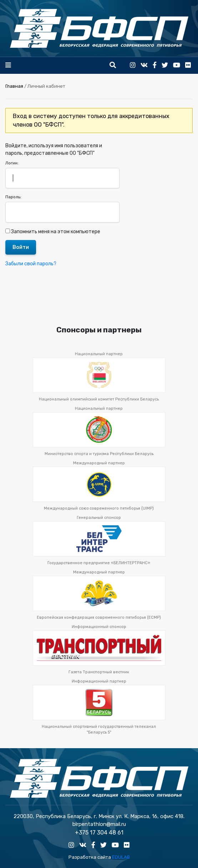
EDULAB (121, 857)
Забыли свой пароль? (31, 264)
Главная (14, 86)
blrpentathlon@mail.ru (99, 824)
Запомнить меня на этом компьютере (55, 232)
